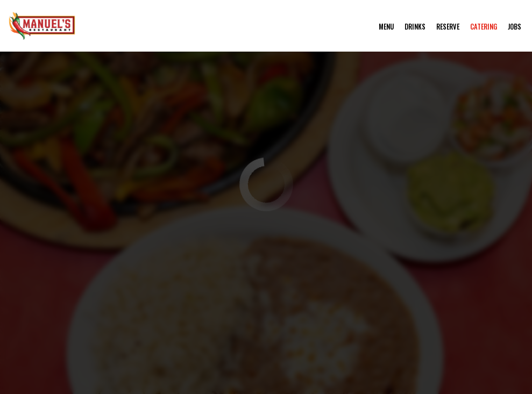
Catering (484, 27)
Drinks (415, 27)
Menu (386, 27)
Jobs (515, 27)
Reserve (448, 27)
